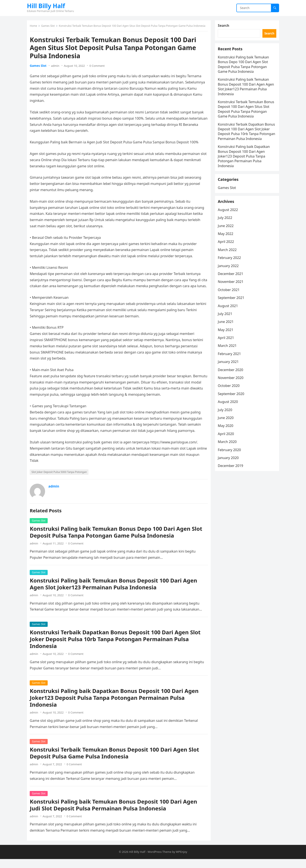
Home (35, 27)
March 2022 (229, 269)
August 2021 (229, 325)
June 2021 (227, 341)
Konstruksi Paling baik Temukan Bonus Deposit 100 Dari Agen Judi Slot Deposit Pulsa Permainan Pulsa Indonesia (115, 812)
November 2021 (232, 301)
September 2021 (232, 317)
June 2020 (227, 437)
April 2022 (227, 261)
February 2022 (231, 277)
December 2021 (232, 293)
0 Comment (98, 67)
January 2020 (230, 477)
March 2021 (229, 365)
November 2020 (232, 397)
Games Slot (49, 27)
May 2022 (227, 253)
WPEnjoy (182, 861)
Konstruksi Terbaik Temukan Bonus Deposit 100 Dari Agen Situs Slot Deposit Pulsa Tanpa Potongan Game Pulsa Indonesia (245, 115)
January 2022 (230, 285)
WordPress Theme (160, 861)
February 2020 (231, 469)
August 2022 (229, 229)
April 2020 (227, 453)
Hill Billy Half (46, 6)
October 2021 (230, 309)
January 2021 (230, 381)
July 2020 (226, 429)
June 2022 (227, 245)
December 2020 (232, 389)
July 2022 (226, 237)
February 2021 (231, 373)
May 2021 (227, 349)
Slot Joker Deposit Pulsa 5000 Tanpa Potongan (61, 480)
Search (225, 27)
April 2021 (227, 357)
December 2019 (232, 485)
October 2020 (230, 405)
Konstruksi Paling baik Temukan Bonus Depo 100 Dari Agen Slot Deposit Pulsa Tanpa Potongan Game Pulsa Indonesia (117, 540)
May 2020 (227, 445)
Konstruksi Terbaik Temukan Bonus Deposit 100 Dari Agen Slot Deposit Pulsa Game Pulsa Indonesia (116, 761)
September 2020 (232, 413)
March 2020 (229, 461)
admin (57, 67)
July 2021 (226, 333)
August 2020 (229, 421)
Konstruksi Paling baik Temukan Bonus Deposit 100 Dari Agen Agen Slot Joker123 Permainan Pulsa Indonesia (115, 591)
